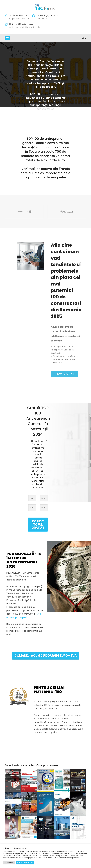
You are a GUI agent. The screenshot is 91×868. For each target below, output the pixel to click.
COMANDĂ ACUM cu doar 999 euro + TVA (46, 655)
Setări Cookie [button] (9, 863)
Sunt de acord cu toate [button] (25, 863)
